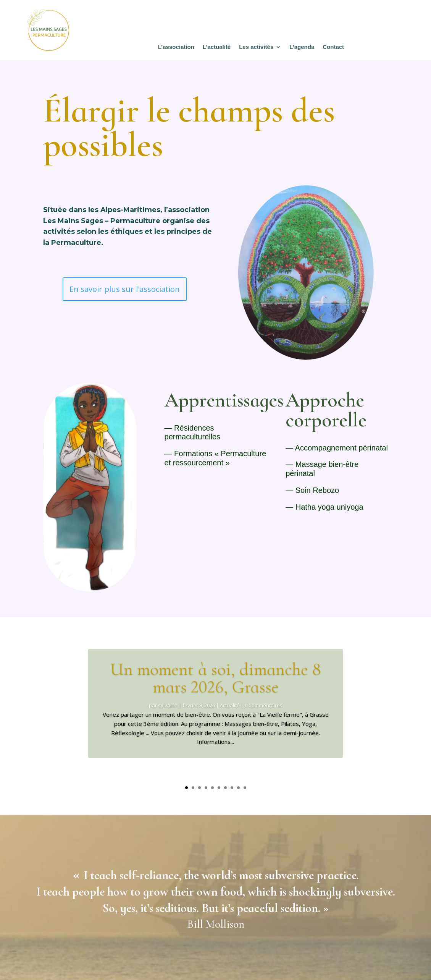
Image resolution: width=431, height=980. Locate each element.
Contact (333, 47)
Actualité (230, 718)
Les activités (256, 47)
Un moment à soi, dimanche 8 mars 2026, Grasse (215, 690)
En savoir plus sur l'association (125, 289)
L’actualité (217, 47)
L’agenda (302, 47)
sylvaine (168, 718)
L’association (176, 47)
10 (245, 788)
